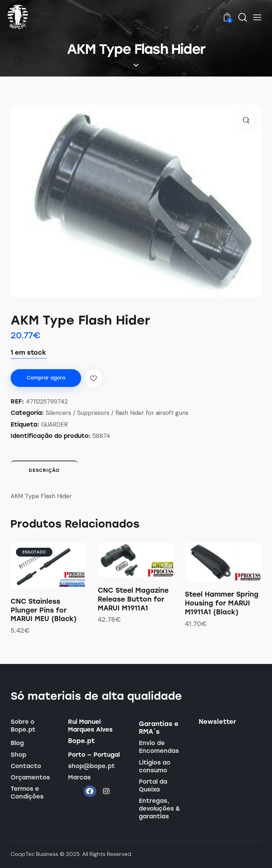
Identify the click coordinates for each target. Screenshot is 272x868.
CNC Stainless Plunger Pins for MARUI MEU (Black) (44, 610)
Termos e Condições (27, 793)
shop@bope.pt (91, 766)
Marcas (79, 777)
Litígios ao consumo (155, 766)
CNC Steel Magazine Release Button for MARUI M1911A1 (133, 599)
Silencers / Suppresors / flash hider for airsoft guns (117, 413)
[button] (257, 17)
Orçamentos (30, 777)
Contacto (26, 766)
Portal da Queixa (153, 785)
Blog (17, 743)
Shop (18, 755)
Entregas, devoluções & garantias (160, 808)
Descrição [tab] (44, 470)
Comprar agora (46, 378)
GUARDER (54, 424)
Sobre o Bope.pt (23, 726)
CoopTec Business (35, 854)
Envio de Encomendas (159, 747)
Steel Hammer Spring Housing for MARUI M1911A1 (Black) (222, 603)
